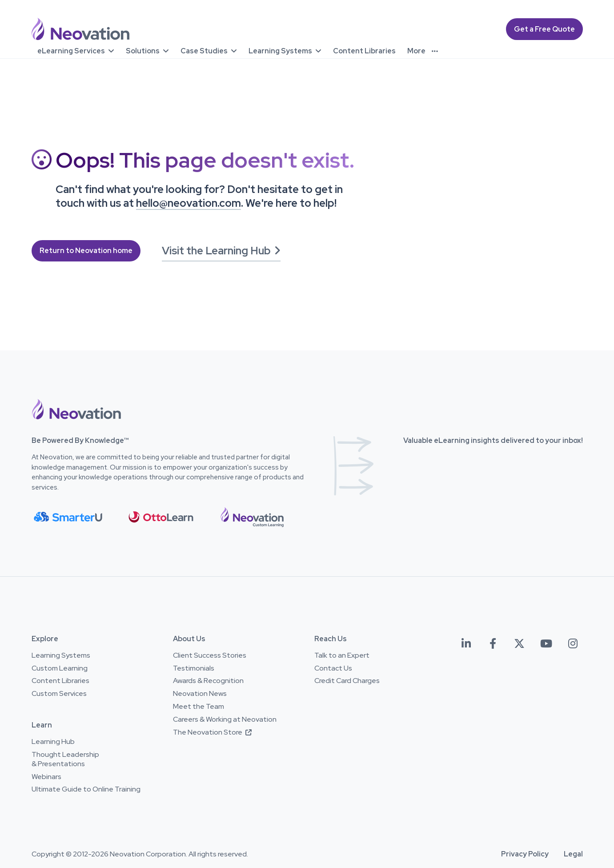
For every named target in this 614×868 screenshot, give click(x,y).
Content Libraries (60, 681)
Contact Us (333, 668)
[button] (76, 409)
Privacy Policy (525, 854)
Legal (573, 854)
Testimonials (194, 668)
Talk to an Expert (342, 655)
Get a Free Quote (544, 29)
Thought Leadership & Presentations (65, 759)
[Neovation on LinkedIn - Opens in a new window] (466, 644)
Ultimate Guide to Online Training (86, 789)
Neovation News (200, 694)
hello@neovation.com (189, 203)
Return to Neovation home (86, 251)
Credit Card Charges (347, 681)
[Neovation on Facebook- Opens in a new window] (493, 644)
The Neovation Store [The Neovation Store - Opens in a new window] (212, 733)
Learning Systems (61, 655)
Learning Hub (53, 742)
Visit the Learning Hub (221, 251)
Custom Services (59, 694)
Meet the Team (199, 707)
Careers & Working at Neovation (225, 719)
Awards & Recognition (208, 681)
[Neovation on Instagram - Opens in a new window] (573, 644)
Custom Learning (60, 668)
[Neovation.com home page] (80, 29)
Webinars (46, 777)
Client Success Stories (210, 655)
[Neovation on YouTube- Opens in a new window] (546, 644)
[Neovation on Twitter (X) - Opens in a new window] (520, 644)
